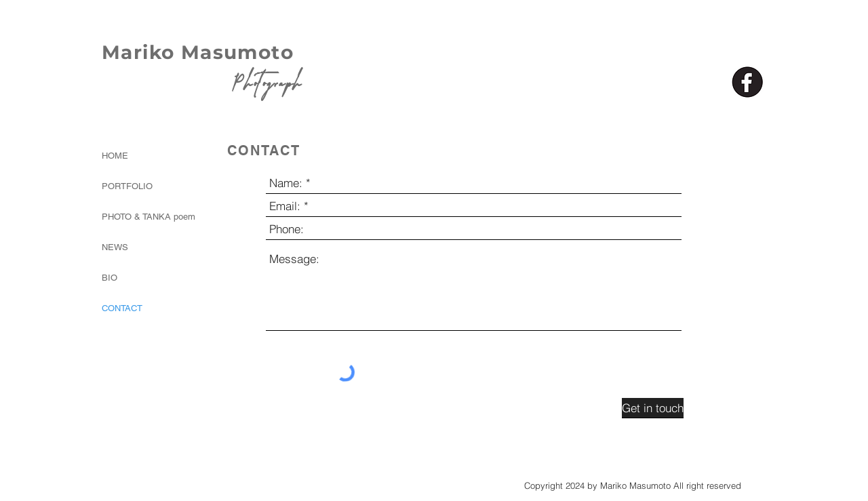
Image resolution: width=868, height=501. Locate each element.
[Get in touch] (653, 408)
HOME (115, 156)
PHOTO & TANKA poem (138, 217)
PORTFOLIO (127, 186)
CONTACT (122, 308)
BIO (110, 278)
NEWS (115, 247)
